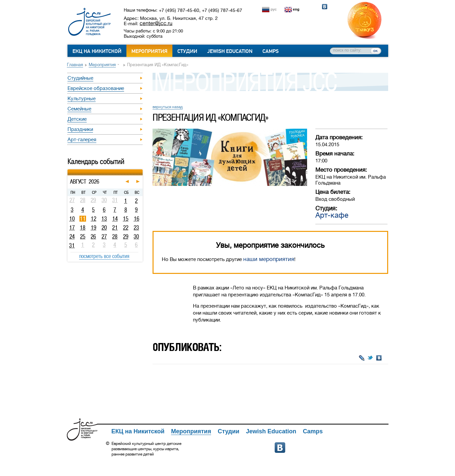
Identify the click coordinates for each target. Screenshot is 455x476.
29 (126, 237)
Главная (75, 65)
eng (296, 9)
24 (72, 237)
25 (83, 237)
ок (375, 51)
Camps (271, 51)
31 (72, 245)
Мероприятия (149, 51)
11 (83, 219)
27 (104, 237)
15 (126, 219)
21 (115, 228)
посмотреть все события (104, 256)
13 (104, 219)
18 (83, 228)
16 (136, 219)
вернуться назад (168, 107)
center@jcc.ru (156, 23)
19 (93, 228)
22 (126, 228)
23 (136, 228)
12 (93, 219)
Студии (187, 51)
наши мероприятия (269, 259)
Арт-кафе (332, 215)
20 (104, 228)
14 (115, 219)
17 (72, 228)
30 (136, 237)
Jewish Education (230, 51)
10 (72, 219)
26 (93, 237)
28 (115, 237)
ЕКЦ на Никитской (97, 51)
